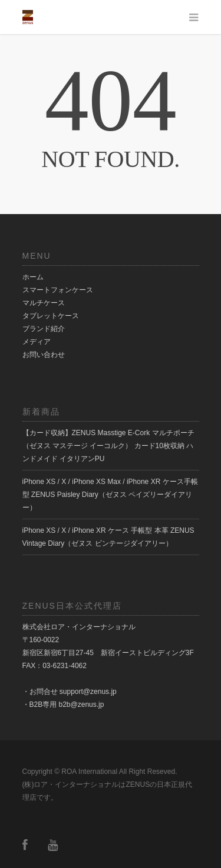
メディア (37, 342)
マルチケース (44, 303)
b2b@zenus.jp (82, 705)
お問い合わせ (44, 355)
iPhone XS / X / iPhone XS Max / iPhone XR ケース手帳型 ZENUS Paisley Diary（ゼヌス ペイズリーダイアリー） (110, 495)
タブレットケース (51, 316)
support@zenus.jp (88, 692)
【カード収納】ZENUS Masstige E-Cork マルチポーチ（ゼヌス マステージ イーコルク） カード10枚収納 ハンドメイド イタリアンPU (108, 446)
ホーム (33, 277)
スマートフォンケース (58, 290)
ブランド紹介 (44, 329)
